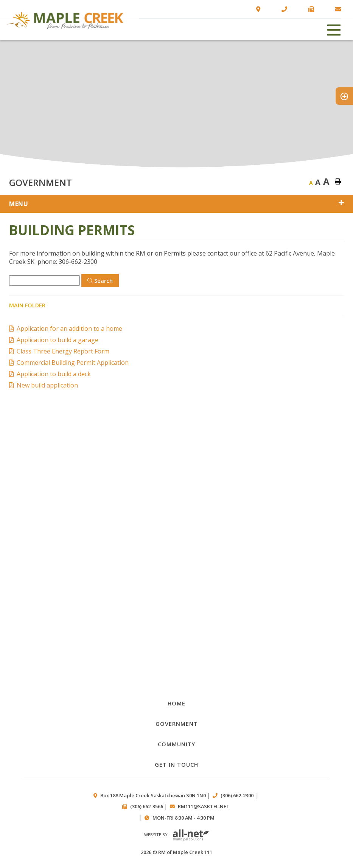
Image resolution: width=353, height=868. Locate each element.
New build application (47, 385)
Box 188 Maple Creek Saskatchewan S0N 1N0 (153, 795)
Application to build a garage (58, 340)
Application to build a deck (54, 374)
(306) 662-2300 (238, 795)
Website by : (177, 835)
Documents (177, 451)
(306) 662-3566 (147, 806)
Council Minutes (177, 501)
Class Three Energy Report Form (63, 351)
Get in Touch (176, 764)
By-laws (177, 551)
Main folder (27, 305)
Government (177, 724)
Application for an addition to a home (69, 329)
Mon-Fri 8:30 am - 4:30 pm (183, 818)
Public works (177, 602)
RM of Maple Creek (65, 21)
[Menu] (334, 29)
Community (176, 744)
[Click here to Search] (100, 281)
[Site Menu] (176, 204)
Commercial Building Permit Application (73, 363)
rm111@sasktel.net (204, 806)
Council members (177, 652)
